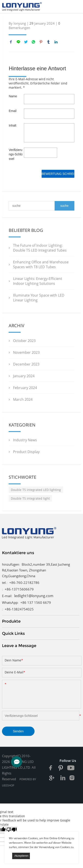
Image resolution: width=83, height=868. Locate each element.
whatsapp (33, 42)
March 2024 (23, 399)
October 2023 (24, 341)
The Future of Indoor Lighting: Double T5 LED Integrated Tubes (40, 248)
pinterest (41, 42)
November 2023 (26, 352)
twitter (26, 42)
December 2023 (26, 364)
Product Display (26, 452)
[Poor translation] (12, 830)
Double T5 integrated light (30, 498)
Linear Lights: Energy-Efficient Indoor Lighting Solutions (38, 281)
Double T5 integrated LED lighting (36, 490)
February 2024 (25, 388)
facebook (11, 42)
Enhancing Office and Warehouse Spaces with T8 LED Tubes (41, 264)
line (18, 42)
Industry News (25, 440)
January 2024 (24, 376)
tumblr (48, 42)
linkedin (56, 42)
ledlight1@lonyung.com (34, 596)
